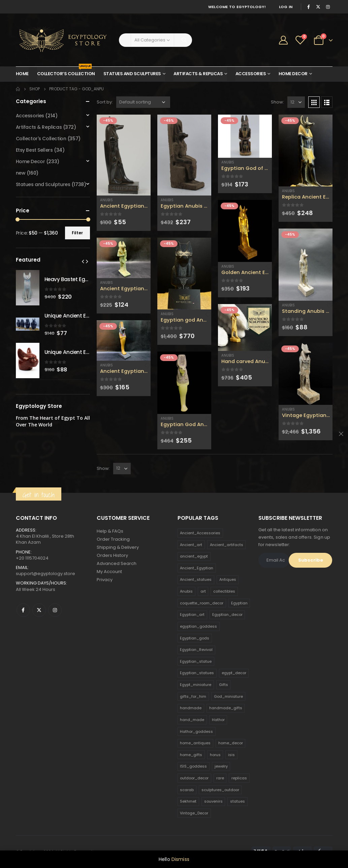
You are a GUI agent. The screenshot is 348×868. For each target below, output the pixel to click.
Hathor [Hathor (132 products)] (218, 720)
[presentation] (83, 261)
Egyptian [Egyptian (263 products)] (239, 603)
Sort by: (105, 102)
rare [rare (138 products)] (220, 778)
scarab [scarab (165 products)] (187, 790)
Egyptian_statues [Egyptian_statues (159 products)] (197, 673)
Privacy (105, 580)
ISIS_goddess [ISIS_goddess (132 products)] (193, 766)
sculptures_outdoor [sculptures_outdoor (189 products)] (220, 790)
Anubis (106, 200)
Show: (277, 102)
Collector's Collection (41, 139)
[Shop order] (143, 102)
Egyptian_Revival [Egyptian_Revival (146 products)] (196, 650)
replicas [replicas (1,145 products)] (239, 778)
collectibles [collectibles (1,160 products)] (224, 591)
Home (22, 74)
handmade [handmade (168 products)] (191, 708)
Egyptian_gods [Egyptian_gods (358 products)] (195, 638)
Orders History (112, 555)
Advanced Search (117, 563)
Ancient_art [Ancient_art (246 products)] (191, 545)
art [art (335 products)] (203, 591)
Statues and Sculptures (132, 74)
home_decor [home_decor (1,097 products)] (231, 743)
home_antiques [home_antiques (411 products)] (195, 743)
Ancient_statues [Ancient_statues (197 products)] (196, 579)
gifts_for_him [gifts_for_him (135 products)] (193, 696)
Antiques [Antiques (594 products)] (228, 579)
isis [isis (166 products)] (231, 755)
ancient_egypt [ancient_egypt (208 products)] (194, 556)
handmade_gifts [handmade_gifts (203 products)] (226, 708)
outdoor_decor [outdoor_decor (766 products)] (194, 778)
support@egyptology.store (45, 574)
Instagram (55, 610)
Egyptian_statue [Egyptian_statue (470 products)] (196, 661)
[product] (124, 155)
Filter (77, 233)
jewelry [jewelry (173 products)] (221, 766)
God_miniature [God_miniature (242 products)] (228, 696)
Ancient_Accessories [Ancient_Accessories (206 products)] (200, 533)
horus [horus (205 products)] (215, 755)
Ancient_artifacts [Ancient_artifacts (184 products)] (227, 545)
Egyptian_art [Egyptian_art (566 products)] (192, 615)
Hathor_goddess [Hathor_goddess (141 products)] (196, 731)
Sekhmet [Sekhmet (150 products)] (188, 801)
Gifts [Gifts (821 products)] (224, 685)
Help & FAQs (110, 531)
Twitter (39, 610)
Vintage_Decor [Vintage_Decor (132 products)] (194, 813)
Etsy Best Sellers (34, 150)
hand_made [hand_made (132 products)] (192, 720)
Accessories (251, 74)
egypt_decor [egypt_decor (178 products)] (234, 673)
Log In (286, 7)
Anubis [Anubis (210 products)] (186, 591)
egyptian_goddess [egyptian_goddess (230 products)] (198, 626)
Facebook (23, 610)
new (21, 173)
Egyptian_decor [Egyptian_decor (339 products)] (227, 615)
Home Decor (293, 74)
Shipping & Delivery (118, 547)
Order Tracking (113, 539)
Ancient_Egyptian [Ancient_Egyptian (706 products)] (197, 568)
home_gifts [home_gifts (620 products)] (191, 755)
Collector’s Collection (66, 72)
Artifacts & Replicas (198, 74)
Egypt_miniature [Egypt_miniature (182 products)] (196, 685)
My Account (109, 572)
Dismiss (180, 859)
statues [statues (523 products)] (238, 801)
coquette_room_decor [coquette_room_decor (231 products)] (202, 603)
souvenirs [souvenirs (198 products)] (213, 801)
